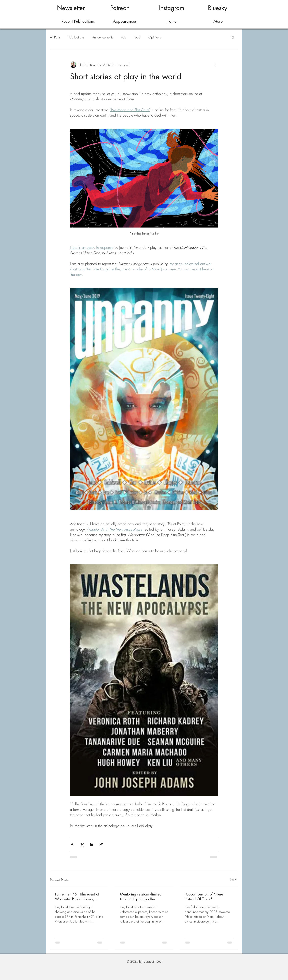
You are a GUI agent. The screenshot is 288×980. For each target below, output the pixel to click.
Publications (76, 37)
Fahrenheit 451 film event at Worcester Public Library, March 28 (77, 896)
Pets (123, 37)
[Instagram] (171, 8)
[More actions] (216, 65)
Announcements (103, 37)
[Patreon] (120, 8)
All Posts (55, 37)
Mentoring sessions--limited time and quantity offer (141, 896)
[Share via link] (101, 845)
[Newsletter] (71, 8)
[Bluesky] (217, 8)
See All (234, 879)
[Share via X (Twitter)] (82, 845)
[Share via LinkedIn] (91, 845)
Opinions (155, 37)
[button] (233, 37)
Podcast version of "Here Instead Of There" (204, 896)
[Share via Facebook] (72, 845)
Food (137, 37)
